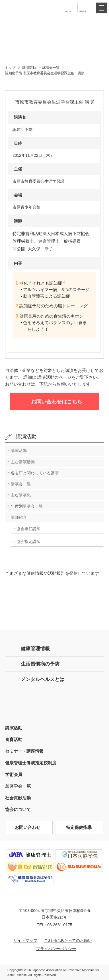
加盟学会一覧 (18, 786)
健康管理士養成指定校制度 (31, 763)
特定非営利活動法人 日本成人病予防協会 (23, 8)
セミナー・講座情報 (24, 751)
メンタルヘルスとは (43, 679)
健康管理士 (84, 11)
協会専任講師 (28, 529)
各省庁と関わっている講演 (35, 473)
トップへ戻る (103, 960)
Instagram (79, 591)
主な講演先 (21, 495)
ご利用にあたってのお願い (68, 940)
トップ (10, 68)
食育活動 (14, 739)
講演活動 (29, 68)
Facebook (55, 612)
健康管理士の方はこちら (54, 704)
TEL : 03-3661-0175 (54, 925)
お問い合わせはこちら (57, 402)
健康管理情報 (35, 649)
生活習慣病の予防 (40, 664)
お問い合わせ (28, 827)
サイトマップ (25, 940)
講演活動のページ (54, 377)
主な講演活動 (23, 462)
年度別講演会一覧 (27, 506)
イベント (68, 11)
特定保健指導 (79, 827)
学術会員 (14, 774)
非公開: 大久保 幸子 (33, 249)
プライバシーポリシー (56, 949)
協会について (18, 809)
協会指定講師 (28, 542)
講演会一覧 (51, 68)
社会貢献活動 (18, 798)
